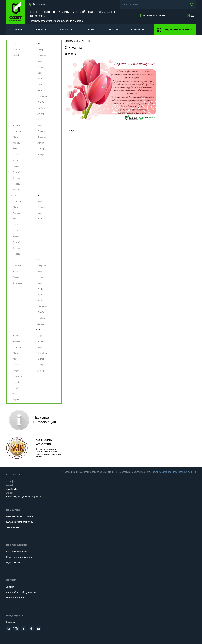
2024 (38, 119)
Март (40, 61)
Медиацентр (15, 615)
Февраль (42, 55)
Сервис (11, 580)
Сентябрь (42, 96)
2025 (38, 330)
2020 (38, 195)
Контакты (13, 475)
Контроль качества (44, 442)
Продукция (14, 510)
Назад (71, 130)
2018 (13, 119)
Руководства (13, 562)
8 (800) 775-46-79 (154, 16)
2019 (13, 195)
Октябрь (42, 102)
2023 (13, 330)
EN (193, 15)
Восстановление (15, 598)
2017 (38, 44)
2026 (13, 394)
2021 (13, 260)
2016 (13, 44)
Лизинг (10, 587)
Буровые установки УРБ (20, 522)
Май (40, 73)
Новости (11, 622)
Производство (17, 545)
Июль (40, 85)
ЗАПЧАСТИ (13, 527)
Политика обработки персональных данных (173, 472)
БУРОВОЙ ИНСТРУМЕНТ (20, 516)
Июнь (40, 79)
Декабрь (17, 55)
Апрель (41, 67)
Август (41, 90)
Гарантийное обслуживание (22, 592)
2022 (38, 260)
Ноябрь (16, 49)
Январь (41, 49)
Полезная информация (19, 557)
